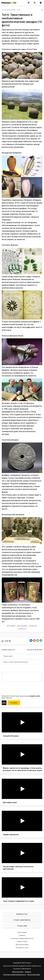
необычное (22, 629)
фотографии (11, 626)
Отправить (14, 703)
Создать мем (22, 926)
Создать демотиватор (22, 920)
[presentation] (20, 688)
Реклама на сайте (22, 948)
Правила (22, 935)
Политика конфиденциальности (22, 938)
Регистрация (22, 932)
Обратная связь (18, 972)
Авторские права (22, 945)
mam (14, 10)
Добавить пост (22, 914)
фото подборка (22, 626)
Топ (19, 10)
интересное (33, 626)
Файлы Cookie (22, 941)
